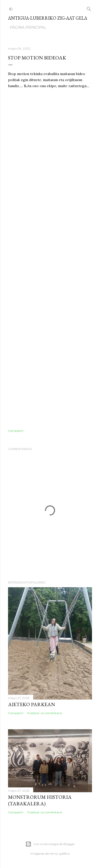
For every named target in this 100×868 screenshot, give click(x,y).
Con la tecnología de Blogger (50, 844)
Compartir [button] (16, 431)
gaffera (64, 854)
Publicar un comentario (45, 713)
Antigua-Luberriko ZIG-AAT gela (48, 18)
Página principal (28, 27)
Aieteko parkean (32, 704)
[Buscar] (89, 8)
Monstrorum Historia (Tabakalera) (40, 800)
